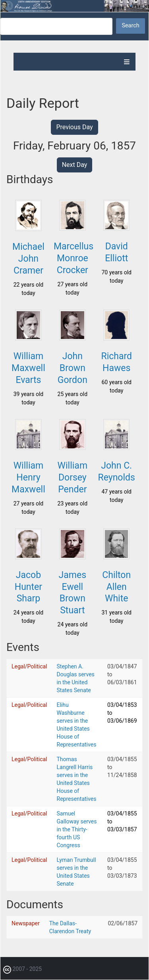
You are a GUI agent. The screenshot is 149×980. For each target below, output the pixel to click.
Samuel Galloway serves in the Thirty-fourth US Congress (77, 829)
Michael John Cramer (28, 259)
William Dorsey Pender (73, 478)
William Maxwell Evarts (28, 368)
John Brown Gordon (73, 368)
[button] (28, 229)
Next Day (75, 165)
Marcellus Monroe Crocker (74, 258)
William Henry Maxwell (28, 478)
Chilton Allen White (116, 587)
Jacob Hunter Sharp (28, 587)
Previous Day (74, 127)
